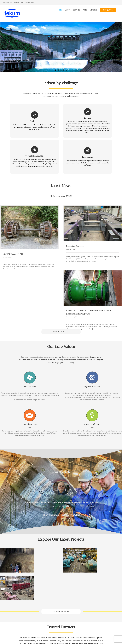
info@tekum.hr (30, 2)
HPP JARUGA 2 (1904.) (13, 254)
